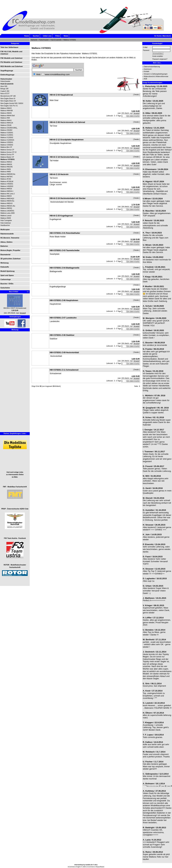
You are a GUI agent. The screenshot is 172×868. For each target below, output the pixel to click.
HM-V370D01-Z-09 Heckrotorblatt (64, 353)
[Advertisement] (10, 384)
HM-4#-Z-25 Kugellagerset (61, 216)
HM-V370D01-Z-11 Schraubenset (64, 370)
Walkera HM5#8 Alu (7, 201)
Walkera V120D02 (7, 138)
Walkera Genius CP (7, 150)
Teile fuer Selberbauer (9, 47)
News (66, 36)
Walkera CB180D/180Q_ (9, 128)
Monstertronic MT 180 (8, 96)
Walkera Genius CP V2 (8, 152)
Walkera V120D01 (7, 135)
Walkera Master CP (7, 157)
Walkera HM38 (6, 218)
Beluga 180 (4, 89)
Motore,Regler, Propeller (10, 250)
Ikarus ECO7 (5, 94)
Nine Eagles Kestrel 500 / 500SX (12, 103)
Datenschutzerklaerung (152, 67)
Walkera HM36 (6, 169)
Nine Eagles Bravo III (8, 99)
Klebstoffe (5, 267)
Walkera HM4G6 (6, 164)
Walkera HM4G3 (6, 162)
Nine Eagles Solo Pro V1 (9, 106)
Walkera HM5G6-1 (7, 191)
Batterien (4, 246)
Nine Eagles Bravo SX (8, 101)
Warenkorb (167, 36)
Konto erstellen (158, 56)
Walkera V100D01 (7, 133)
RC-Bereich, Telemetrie (10, 238)
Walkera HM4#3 (6, 108)
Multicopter (5, 229)
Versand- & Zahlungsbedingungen (156, 74)
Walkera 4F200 (6, 179)
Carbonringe (6, 279)
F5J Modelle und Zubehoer (11, 62)
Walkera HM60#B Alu (8, 174)
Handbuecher (5, 225)
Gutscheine (5, 288)
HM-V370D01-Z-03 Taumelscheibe (65, 250)
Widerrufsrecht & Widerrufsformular (156, 76)
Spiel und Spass (7, 275)
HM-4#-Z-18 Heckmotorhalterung (64, 157)
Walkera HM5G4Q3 (7, 199)
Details (136, 95)
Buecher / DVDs (7, 284)
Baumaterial (5, 255)
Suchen (36, 36)
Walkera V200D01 (7, 142)
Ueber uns (47, 36)
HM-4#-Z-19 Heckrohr (59, 174)
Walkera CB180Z (6, 130)
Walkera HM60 (6, 172)
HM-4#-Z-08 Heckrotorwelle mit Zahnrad (67, 122)
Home (27, 36)
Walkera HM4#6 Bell (8, 116)
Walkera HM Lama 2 (8, 194)
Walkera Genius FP (7, 155)
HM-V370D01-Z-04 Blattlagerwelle (64, 268)
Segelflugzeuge (7, 71)
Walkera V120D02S (7, 140)
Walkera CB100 (6, 125)
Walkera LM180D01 (7, 211)
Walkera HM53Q (6, 208)
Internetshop (79, 865)
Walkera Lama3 (6, 216)
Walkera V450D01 (7, 184)
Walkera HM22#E (7, 167)
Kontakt (147, 71)
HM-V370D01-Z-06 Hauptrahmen (64, 300)
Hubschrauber (44, 40)
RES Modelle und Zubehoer (12, 66)
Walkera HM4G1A (7, 123)
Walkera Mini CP (6, 147)
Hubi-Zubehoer (6, 223)
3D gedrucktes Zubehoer (11, 259)
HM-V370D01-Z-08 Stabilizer (62, 335)
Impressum (148, 69)
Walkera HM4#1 (6, 120)
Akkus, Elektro (6, 242)
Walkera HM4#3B (7, 111)
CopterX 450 (5, 91)
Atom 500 (4, 86)
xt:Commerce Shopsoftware (95, 867)
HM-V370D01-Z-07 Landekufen (63, 318)
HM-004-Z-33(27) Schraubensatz (15, 308)
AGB (145, 79)
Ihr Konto (158, 36)
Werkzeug (5, 263)
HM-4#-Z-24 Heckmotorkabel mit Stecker (68, 198)
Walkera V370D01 (70, 40)
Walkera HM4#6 (6, 113)
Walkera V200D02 (7, 145)
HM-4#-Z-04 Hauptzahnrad (61, 95)
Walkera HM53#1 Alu (8, 206)
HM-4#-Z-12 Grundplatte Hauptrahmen (67, 140)
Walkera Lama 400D (8, 213)
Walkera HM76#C (7, 177)
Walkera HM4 (5, 118)
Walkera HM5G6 (6, 189)
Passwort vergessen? (160, 59)
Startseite (34, 40)
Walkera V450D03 (7, 186)
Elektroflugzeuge (7, 75)
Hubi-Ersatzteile (56, 40)
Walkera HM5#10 (6, 203)
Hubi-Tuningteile (6, 220)
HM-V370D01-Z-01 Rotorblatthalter (65, 233)
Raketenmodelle (7, 234)
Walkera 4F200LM (7, 182)
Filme (58, 36)
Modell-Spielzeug (8, 271)
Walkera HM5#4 (6, 196)
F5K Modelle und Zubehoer (11, 58)
